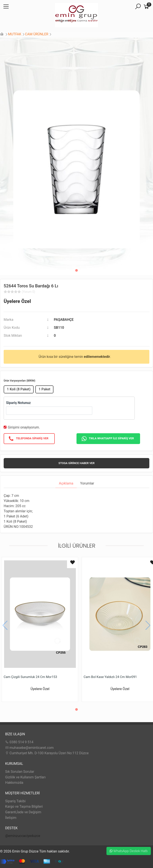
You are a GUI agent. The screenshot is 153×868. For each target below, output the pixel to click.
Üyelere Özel (17, 301)
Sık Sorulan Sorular (20, 772)
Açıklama (66, 483)
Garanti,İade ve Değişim (23, 812)
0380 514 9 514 (19, 742)
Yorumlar (87, 483)
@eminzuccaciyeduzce (23, 836)
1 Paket (44, 389)
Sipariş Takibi (15, 801)
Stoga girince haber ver (76, 463)
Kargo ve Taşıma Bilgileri (24, 806)
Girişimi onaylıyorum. (24, 427)
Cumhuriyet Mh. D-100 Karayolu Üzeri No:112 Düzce (47, 753)
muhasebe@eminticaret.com (29, 748)
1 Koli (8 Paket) (19, 389)
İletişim (11, 818)
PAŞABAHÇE (64, 320)
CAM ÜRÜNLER (37, 34)
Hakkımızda (14, 783)
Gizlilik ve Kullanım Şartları (25, 777)
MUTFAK (15, 34)
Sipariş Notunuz (18, 403)
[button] (76, 270)
